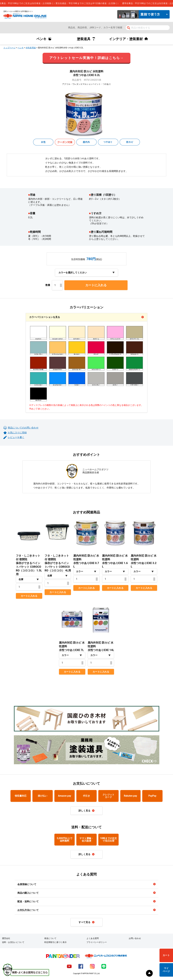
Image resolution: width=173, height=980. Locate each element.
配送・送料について (28, 901)
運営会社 (6, 938)
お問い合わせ (135, 938)
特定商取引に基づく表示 (55, 942)
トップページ (9, 48)
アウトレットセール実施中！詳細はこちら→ (86, 58)
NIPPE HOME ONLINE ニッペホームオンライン (25, 16)
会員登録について (27, 884)
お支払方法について (28, 910)
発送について (50, 938)
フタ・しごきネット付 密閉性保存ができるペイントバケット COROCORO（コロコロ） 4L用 (58, 563)
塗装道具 (84, 39)
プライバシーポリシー (97, 942)
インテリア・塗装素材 (126, 39)
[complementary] (86, 3)
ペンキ (41, 39)
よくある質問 (93, 938)
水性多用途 (31, 48)
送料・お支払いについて (13, 942)
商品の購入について (28, 893)
